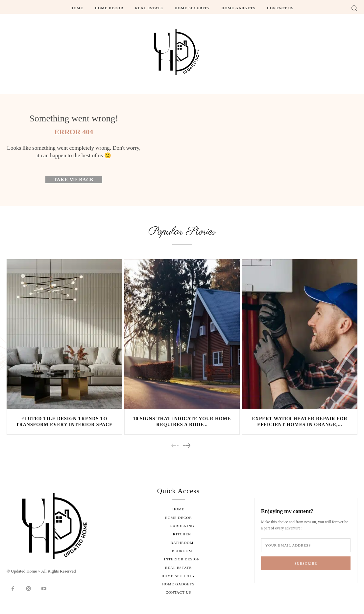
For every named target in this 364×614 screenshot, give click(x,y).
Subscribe (306, 564)
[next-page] (186, 447)
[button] (354, 8)
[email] (306, 546)
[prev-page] (175, 447)
